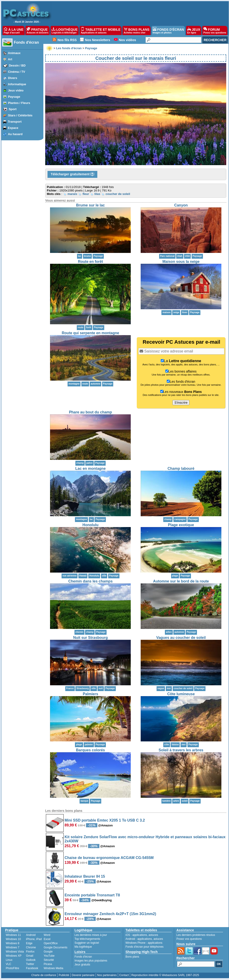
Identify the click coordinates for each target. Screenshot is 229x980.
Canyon (181, 205)
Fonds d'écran (26, 42)
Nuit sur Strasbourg (90, 638)
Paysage (14, 97)
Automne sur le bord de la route (181, 581)
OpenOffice (51, 943)
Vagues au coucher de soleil (181, 638)
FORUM (215, 30)
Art (10, 59)
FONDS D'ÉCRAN (168, 30)
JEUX (194, 30)
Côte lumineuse (181, 694)
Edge (29, 943)
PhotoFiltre (12, 968)
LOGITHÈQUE (65, 30)
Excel (47, 939)
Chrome (31, 947)
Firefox (30, 952)
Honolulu (91, 525)
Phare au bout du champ (91, 412)
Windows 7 (13, 947)
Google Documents (55, 947)
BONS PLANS (137, 30)
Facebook (32, 968)
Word (47, 935)
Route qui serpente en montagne (91, 333)
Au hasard (15, 134)
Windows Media (53, 968)
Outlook (31, 960)
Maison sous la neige (181, 262)
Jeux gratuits (82, 965)
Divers (13, 78)
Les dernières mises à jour (91, 935)
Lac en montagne (90, 469)
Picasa (48, 964)
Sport (13, 109)
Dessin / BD (17, 65)
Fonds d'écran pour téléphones (144, 947)
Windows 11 (13, 935)
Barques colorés (91, 750)
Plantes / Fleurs (19, 103)
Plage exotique (181, 525)
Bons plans (132, 957)
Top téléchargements (87, 939)
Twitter (30, 964)
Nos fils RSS (67, 40)
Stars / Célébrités (20, 115)
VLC (8, 964)
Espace (13, 128)
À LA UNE (13, 30)
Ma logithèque (83, 947)
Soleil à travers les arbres (181, 750)
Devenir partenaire (83, 975)
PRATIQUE (37, 30)
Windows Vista (15, 952)
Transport (15, 122)
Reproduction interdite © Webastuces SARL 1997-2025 (165, 975)
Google (48, 952)
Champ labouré (181, 469)
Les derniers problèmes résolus (196, 935)
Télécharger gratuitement (72, 174)
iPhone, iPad (34, 939)
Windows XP (14, 956)
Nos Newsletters (98, 40)
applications (140, 935)
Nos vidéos (127, 40)
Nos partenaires (107, 975)
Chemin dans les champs (90, 581)
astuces (153, 935)
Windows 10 (13, 939)
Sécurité (49, 960)
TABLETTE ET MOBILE (101, 30)
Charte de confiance (44, 975)
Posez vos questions (189, 939)
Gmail (30, 956)
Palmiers (91, 694)
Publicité (64, 975)
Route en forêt (90, 262)
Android (31, 935)
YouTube (49, 956)
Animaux (14, 53)
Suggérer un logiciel (87, 943)
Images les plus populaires (91, 961)
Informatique (17, 84)
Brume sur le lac (91, 205)
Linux (9, 960)
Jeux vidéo (16, 90)
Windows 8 (13, 943)
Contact (124, 975)
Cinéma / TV (17, 72)
